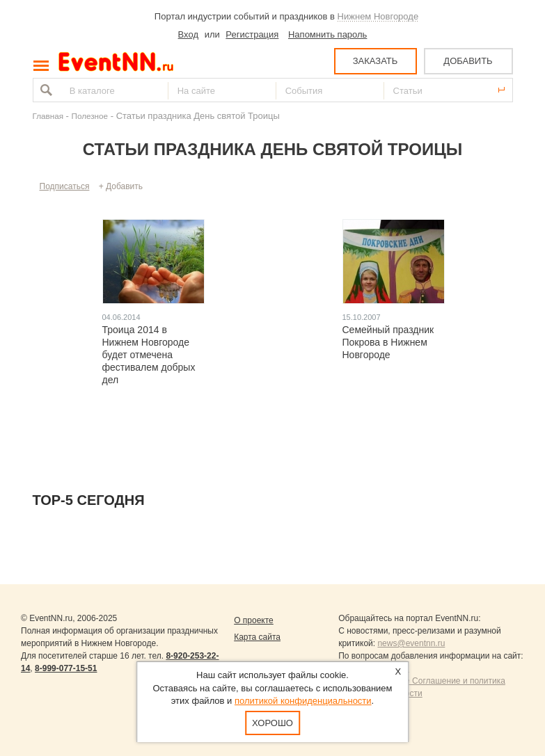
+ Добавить (121, 186)
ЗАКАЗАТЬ (376, 61)
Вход (188, 34)
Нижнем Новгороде (378, 16)
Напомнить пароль (327, 34)
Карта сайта (257, 637)
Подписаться (65, 186)
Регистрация (252, 34)
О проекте (254, 620)
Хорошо (272, 723)
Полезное (90, 116)
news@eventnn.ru (411, 643)
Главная (48, 116)
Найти (45, 90)
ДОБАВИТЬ (468, 61)
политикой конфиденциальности (303, 701)
